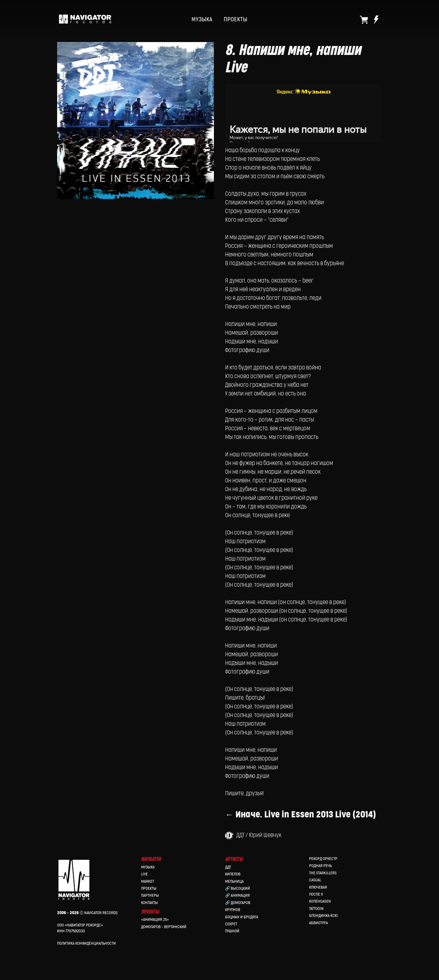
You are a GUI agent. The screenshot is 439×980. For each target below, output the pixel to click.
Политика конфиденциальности (87, 943)
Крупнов (233, 910)
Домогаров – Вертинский (164, 927)
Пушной (232, 931)
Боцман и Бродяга (242, 917)
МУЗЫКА (202, 20)
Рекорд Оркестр (323, 859)
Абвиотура (318, 923)
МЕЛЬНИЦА (234, 881)
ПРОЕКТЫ (236, 20)
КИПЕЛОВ (233, 874)
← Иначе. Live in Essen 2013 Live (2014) (301, 815)
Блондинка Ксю (323, 916)
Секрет (231, 924)
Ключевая (318, 887)
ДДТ (228, 867)
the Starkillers (323, 873)
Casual (315, 880)
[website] (364, 20)
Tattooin (316, 909)
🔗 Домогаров (238, 903)
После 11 (316, 894)
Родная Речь (320, 866)
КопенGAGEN (320, 901)
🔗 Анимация (237, 895)
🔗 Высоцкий (238, 888)
